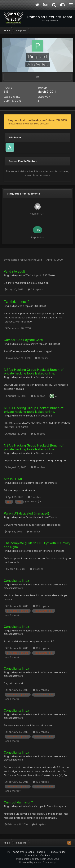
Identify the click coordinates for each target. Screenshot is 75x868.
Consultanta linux (16, 581)
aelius (29, 585)
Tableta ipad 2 (17, 302)
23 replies (35, 289)
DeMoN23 (31, 344)
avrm (7, 260)
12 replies (38, 396)
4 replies (39, 824)
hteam (29, 483)
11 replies (34, 531)
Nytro (29, 551)
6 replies (34, 497)
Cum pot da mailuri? (18, 802)
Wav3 (29, 275)
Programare (50, 483)
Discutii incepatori (57, 806)
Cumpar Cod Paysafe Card (23, 340)
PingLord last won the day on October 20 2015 (37, 120)
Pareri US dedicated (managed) (26, 513)
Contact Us (31, 855)
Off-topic (52, 517)
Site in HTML (13, 479)
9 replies (42, 358)
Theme (42, 852)
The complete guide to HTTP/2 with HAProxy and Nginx (37, 545)
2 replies (37, 569)
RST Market (49, 275)
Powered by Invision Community (37, 862)
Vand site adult (14, 271)
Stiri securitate (44, 377)
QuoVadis (31, 517)
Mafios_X (30, 806)
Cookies (45, 855)
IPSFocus (29, 852)
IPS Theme (13, 852)
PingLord (37, 260)
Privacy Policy (58, 852)
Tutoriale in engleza (54, 551)
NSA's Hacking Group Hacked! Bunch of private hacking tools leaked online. (34, 371)
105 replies (41, 606)
